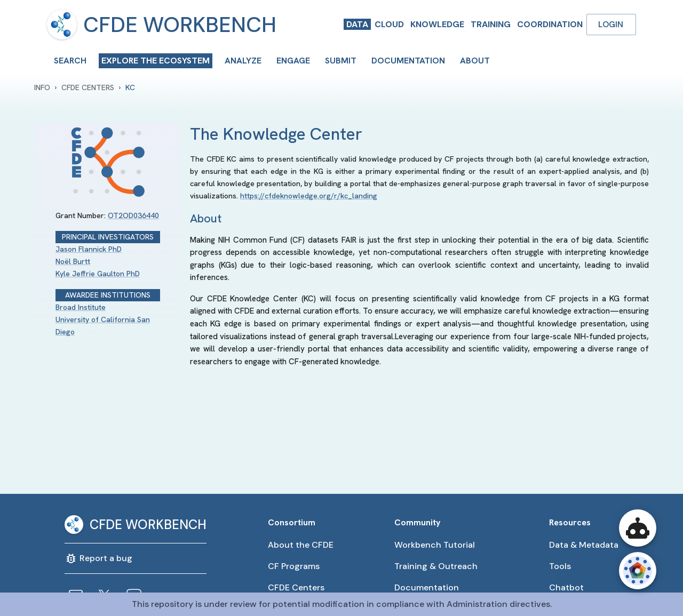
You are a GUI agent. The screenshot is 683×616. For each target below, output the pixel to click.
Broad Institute (81, 307)
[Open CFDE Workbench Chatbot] (638, 528)
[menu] (62, 25)
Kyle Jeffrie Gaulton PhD (98, 274)
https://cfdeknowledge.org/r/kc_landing (309, 196)
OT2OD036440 (133, 215)
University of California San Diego (103, 326)
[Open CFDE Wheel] (638, 571)
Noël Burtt (73, 261)
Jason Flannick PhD (89, 249)
